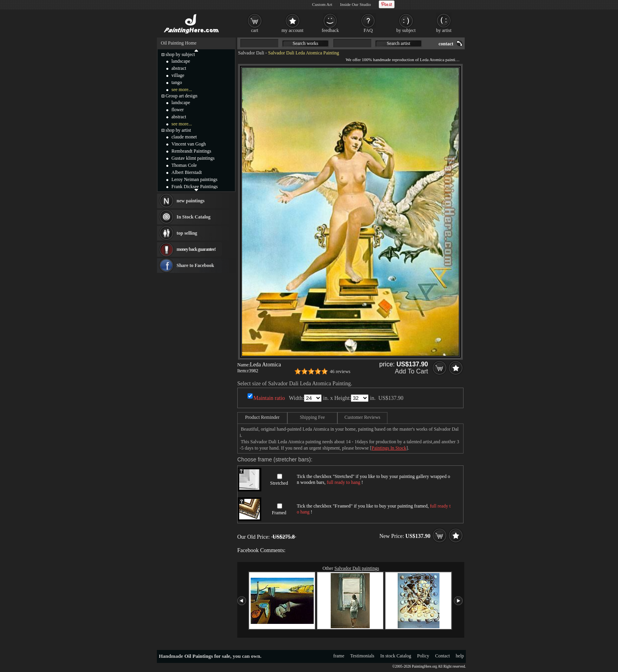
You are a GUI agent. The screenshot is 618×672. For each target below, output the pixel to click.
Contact (442, 656)
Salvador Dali (251, 53)
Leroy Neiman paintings (195, 179)
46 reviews (340, 371)
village (178, 75)
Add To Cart (411, 371)
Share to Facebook (195, 265)
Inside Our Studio (356, 4)
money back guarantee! (196, 249)
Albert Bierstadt (187, 172)
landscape (181, 61)
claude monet (184, 137)
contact (446, 44)
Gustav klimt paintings (193, 158)
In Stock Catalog (194, 217)
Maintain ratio (269, 398)
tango (177, 82)
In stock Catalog (396, 656)
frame (339, 656)
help (460, 656)
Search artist (398, 43)
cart (255, 30)
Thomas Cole (184, 165)
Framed (279, 513)
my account (292, 30)
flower (178, 110)
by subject (406, 30)
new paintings (191, 201)
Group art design (181, 96)
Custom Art (322, 4)
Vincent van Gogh (189, 144)
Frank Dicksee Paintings (195, 187)
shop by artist (178, 130)
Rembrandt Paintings (191, 151)
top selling (187, 233)
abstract (179, 68)
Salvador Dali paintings (357, 568)
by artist (444, 30)
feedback (330, 30)
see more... (182, 90)
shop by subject (180, 54)
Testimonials (362, 656)
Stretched (279, 483)
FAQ (368, 30)
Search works (306, 43)
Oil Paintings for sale (207, 656)
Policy (423, 656)
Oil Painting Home (179, 43)
